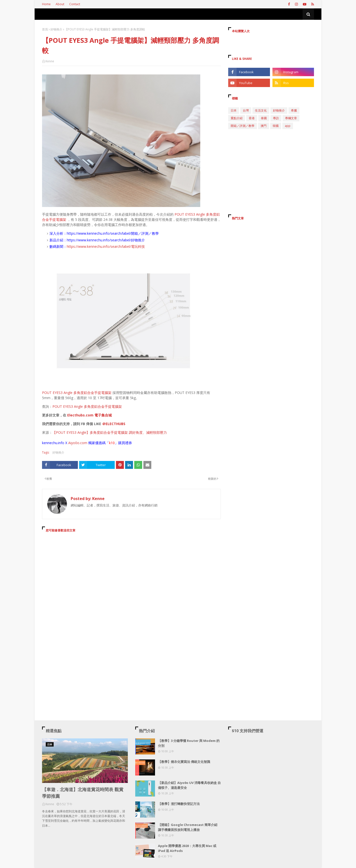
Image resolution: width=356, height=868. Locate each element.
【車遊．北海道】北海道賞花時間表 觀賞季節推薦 (83, 793)
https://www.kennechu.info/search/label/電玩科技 (106, 246)
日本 (234, 110)
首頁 (45, 29)
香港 (252, 118)
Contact (75, 4)
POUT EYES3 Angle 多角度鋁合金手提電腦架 (77, 393)
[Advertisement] (131, 581)
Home (46, 4)
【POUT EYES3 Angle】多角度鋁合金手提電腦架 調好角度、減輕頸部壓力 (110, 432)
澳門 (264, 126)
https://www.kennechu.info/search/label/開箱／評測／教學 (113, 233)
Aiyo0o (74, 443)
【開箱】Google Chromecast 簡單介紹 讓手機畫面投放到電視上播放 (188, 827)
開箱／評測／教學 (243, 126)
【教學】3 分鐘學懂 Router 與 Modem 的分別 (189, 743)
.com (83, 443)
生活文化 (261, 110)
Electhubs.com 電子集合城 (89, 415)
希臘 (294, 110)
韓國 (276, 126)
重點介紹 (237, 118)
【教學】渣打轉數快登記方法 (179, 804)
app (288, 126)
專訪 (276, 118)
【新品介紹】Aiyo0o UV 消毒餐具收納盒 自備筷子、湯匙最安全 (189, 785)
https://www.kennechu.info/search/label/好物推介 (106, 240)
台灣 (246, 110)
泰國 (264, 118)
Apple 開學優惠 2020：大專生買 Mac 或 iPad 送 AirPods (187, 848)
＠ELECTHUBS (114, 424)
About (60, 4)
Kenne (50, 61)
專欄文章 (291, 118)
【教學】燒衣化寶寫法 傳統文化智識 (184, 762)
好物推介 (56, 29)
